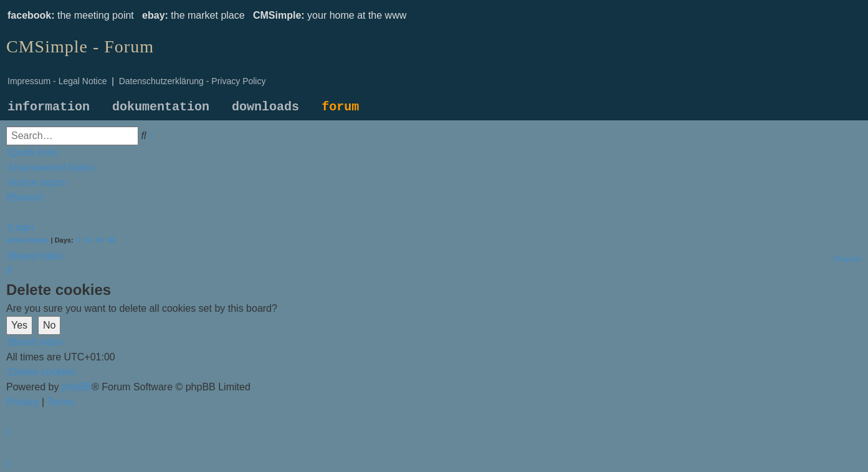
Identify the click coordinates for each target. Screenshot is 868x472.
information (49, 107)
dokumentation (161, 107)
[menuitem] (50, 167)
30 (100, 240)
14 (88, 240)
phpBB (77, 387)
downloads (265, 107)
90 (112, 240)
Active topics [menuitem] (27, 240)
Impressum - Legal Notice (57, 81)
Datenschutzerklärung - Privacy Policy (193, 81)
